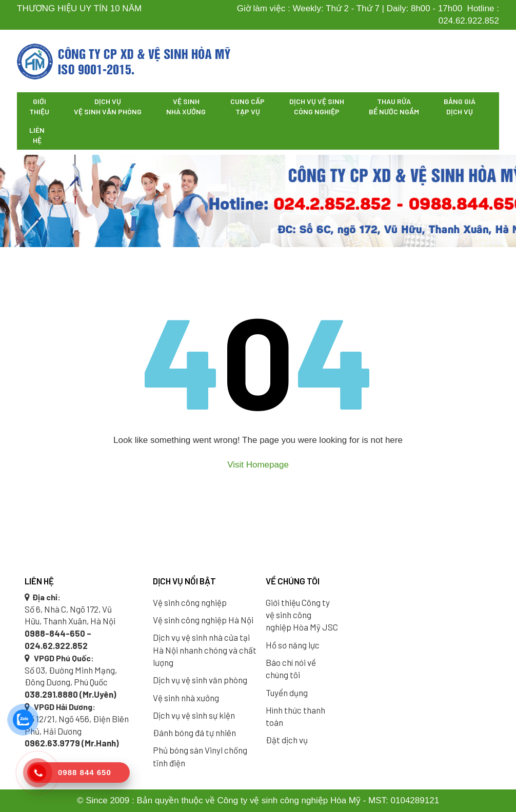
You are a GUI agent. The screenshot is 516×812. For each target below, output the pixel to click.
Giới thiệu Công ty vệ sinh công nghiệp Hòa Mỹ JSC (302, 615)
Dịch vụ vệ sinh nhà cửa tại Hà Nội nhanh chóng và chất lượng (205, 650)
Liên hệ (37, 135)
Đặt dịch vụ (287, 740)
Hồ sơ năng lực (293, 645)
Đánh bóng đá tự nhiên (194, 733)
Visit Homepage (258, 465)
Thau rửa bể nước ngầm (394, 106)
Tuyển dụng (287, 693)
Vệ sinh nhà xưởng (186, 106)
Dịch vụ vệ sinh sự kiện (194, 715)
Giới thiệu (39, 106)
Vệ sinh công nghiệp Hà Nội (203, 620)
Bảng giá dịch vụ (460, 106)
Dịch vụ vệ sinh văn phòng (108, 106)
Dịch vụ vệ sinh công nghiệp (317, 106)
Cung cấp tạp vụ (247, 106)
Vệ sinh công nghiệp (190, 602)
